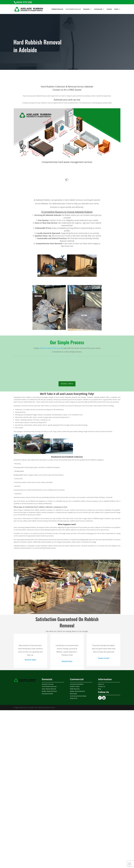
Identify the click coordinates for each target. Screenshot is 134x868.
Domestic (86, 9)
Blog (99, 689)
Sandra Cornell (104, 658)
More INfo (67, 384)
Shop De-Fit (74, 698)
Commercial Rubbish (77, 684)
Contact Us (102, 686)
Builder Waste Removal (49, 691)
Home (116, 9)
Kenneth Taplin (30, 660)
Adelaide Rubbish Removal (50, 348)
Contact (109, 9)
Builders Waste (75, 686)
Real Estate (73, 694)
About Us (101, 684)
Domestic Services (48, 684)
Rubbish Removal (57, 9)
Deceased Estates (47, 694)
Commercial (98, 9)
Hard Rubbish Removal (73, 9)
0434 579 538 (24, 2)
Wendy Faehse (67, 661)
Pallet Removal (75, 689)
